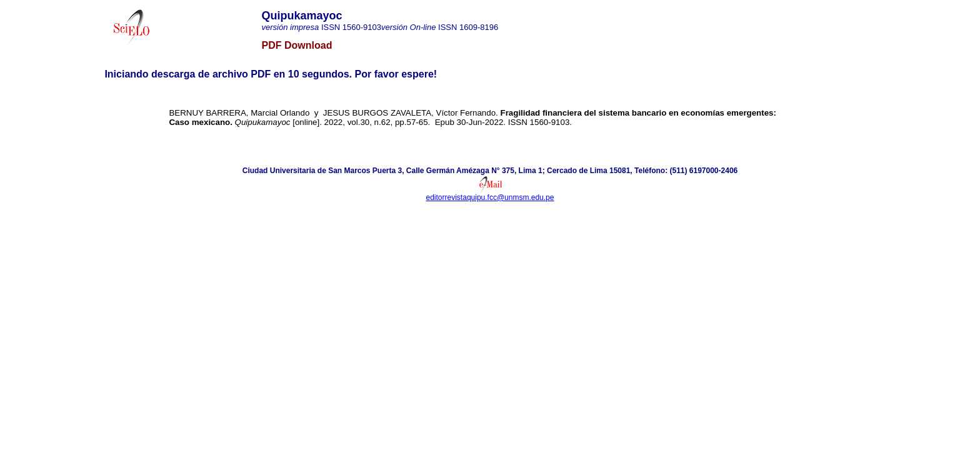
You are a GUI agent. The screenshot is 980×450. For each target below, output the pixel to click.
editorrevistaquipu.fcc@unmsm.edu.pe (490, 197)
